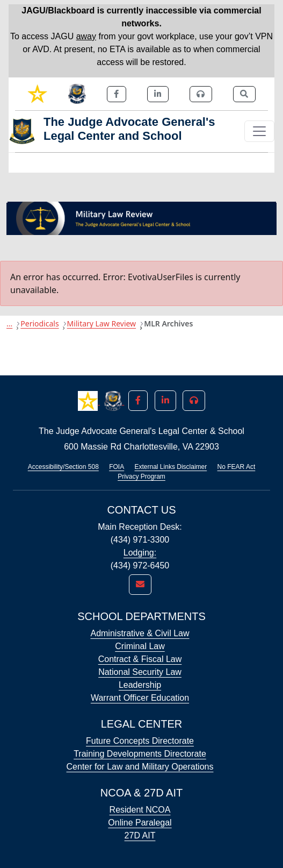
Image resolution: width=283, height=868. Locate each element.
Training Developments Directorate (140, 754)
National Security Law (140, 672)
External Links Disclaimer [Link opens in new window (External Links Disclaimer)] (171, 467)
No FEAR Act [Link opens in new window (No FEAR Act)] (237, 467)
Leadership (140, 685)
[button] (89, 400)
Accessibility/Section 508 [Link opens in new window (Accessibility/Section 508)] (63, 467)
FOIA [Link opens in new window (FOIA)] (117, 467)
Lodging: (140, 553)
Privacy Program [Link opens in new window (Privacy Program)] (141, 476)
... (9, 323)
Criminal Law (140, 646)
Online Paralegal (140, 823)
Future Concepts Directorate (140, 741)
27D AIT (140, 835)
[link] (37, 94)
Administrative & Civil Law (140, 633)
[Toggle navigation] (259, 131)
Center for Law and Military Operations (140, 767)
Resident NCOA (140, 810)
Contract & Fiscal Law (140, 659)
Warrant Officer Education (140, 698)
